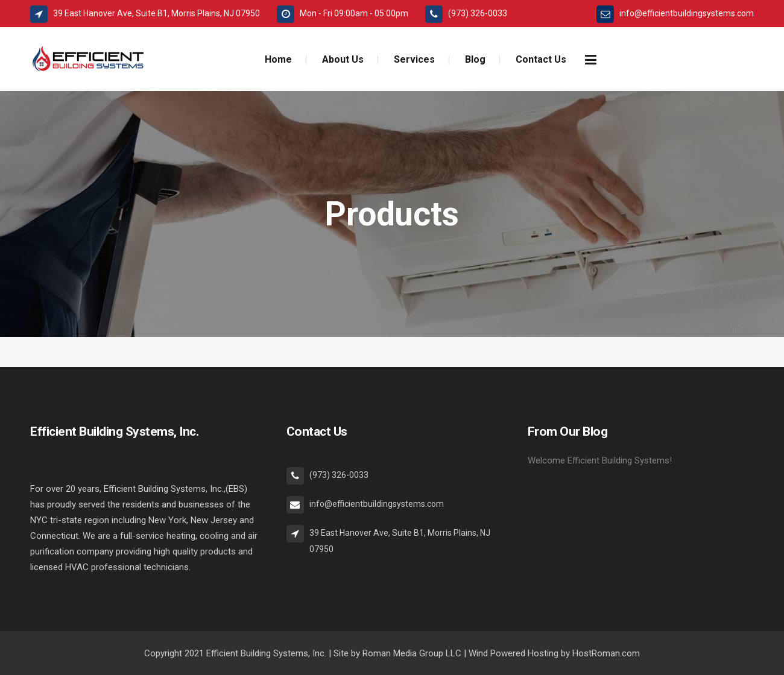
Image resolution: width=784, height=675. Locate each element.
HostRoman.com (606, 653)
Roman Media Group (403, 653)
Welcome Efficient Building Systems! (600, 460)
